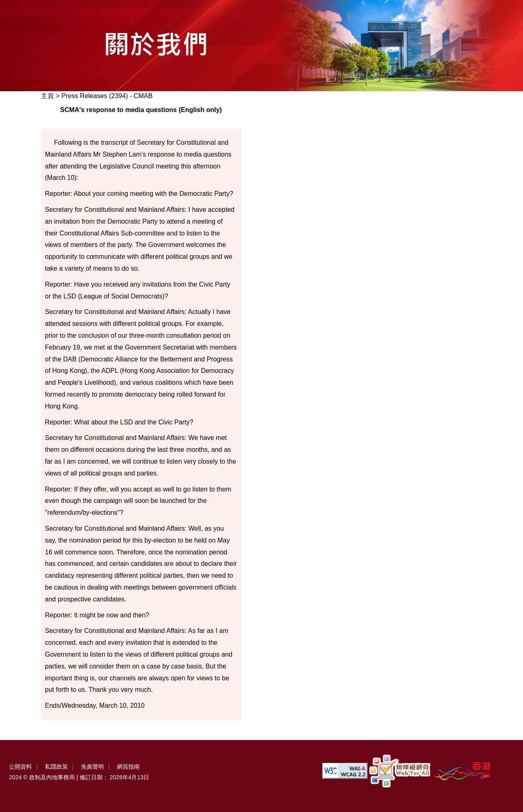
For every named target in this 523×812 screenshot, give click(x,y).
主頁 (47, 96)
